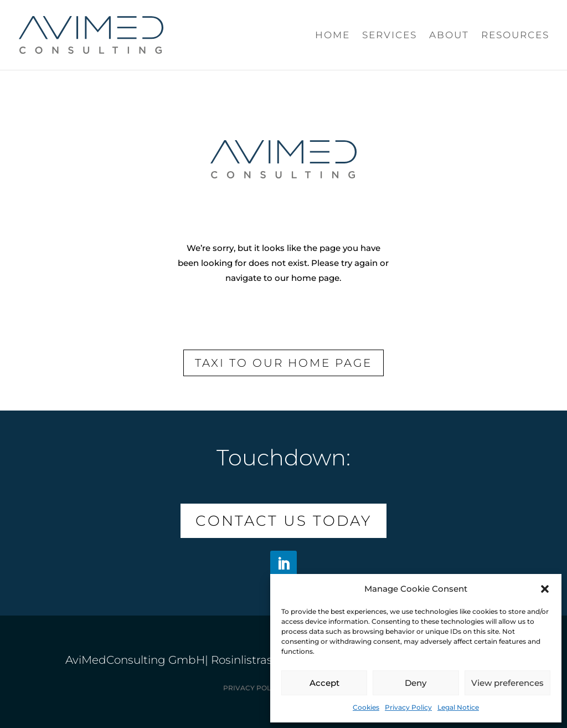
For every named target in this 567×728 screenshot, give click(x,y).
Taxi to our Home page (283, 363)
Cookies (366, 707)
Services (390, 36)
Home (333, 36)
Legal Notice (458, 707)
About (449, 36)
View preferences (507, 683)
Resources (515, 36)
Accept (324, 683)
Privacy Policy (408, 707)
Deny (416, 683)
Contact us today (283, 521)
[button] (545, 589)
